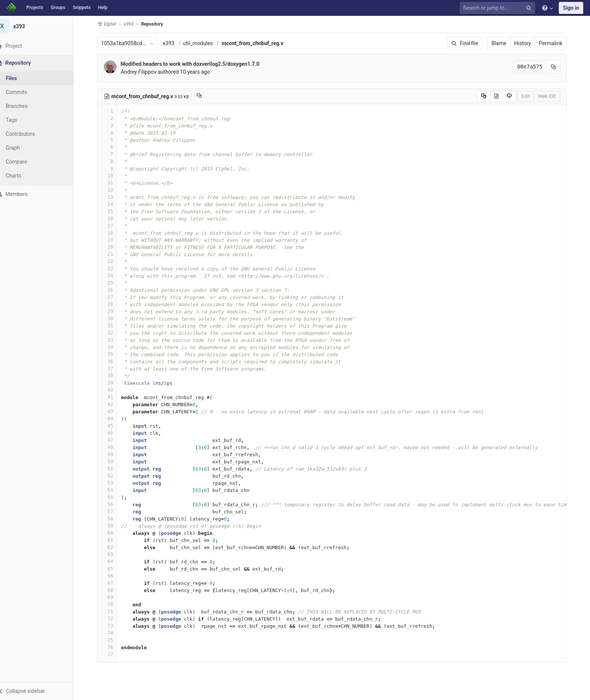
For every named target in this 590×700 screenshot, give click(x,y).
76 (112, 647)
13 (112, 197)
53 (112, 483)
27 (112, 297)
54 (112, 490)
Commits (26, 92)
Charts (23, 176)
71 (112, 611)
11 (112, 183)
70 (112, 604)
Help (103, 8)
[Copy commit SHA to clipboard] (558, 67)
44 (112, 418)
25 (112, 283)
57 (112, 511)
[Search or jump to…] (499, 8)
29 (112, 311)
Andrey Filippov (143, 72)
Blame (504, 43)
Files (21, 78)
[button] (41, 691)
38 (112, 376)
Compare (26, 162)
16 (112, 218)
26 (112, 290)
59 (112, 526)
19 (112, 240)
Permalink (555, 43)
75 (112, 640)
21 (112, 254)
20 (112, 247)
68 (112, 590)
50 (112, 461)
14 (112, 204)
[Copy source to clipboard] (488, 96)
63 (112, 554)
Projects (35, 8)
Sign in (571, 8)
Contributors (30, 134)
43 (112, 411)
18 (112, 233)
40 (112, 390)
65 (112, 569)
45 (112, 426)
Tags (21, 120)
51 (112, 468)
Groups (58, 8)
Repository (157, 24)
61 (112, 540)
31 (112, 326)
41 (112, 397)
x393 (173, 43)
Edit (531, 96)
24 (112, 276)
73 (112, 626)
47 (112, 440)
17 (112, 225)
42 (112, 404)
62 (112, 547)
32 (112, 333)
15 (112, 211)
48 (112, 447)
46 (112, 433)
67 (112, 583)
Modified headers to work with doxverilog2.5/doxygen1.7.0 (195, 64)
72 (112, 619)
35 (112, 354)
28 (112, 304)
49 (112, 454)
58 (112, 519)
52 (112, 476)
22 (112, 261)
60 (112, 533)
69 (112, 597)
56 (112, 504)
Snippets (81, 8)
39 (112, 383)
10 (112, 175)
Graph (22, 148)
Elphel (111, 24)
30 (112, 318)
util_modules (203, 43)
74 (112, 633)
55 (112, 497)
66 (112, 576)
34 (112, 347)
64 (112, 561)
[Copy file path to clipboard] (204, 96)
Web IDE (552, 96)
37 (112, 368)
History (527, 43)
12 (112, 190)
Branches (26, 106)
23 (112, 268)
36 (112, 361)
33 (112, 340)
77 (112, 654)
